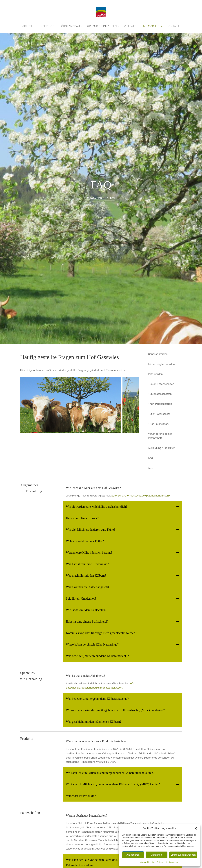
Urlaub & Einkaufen (102, 26)
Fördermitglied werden (161, 364)
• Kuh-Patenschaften (160, 404)
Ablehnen (157, 855)
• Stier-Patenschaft (159, 414)
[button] (196, 828)
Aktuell (28, 26)
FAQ (150, 458)
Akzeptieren (133, 855)
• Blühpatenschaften (160, 394)
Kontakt (173, 26)
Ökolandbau (71, 26)
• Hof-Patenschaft (158, 424)
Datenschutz (162, 862)
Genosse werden (158, 354)
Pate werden (155, 374)
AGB (151, 468)
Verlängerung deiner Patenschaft (160, 436)
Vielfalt (130, 26)
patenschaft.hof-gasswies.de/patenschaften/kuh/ (141, 496)
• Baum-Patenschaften (161, 384)
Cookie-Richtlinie (148, 862)
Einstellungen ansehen (183, 855)
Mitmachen (151, 26)
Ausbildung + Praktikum (162, 448)
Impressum (174, 862)
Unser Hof (46, 26)
